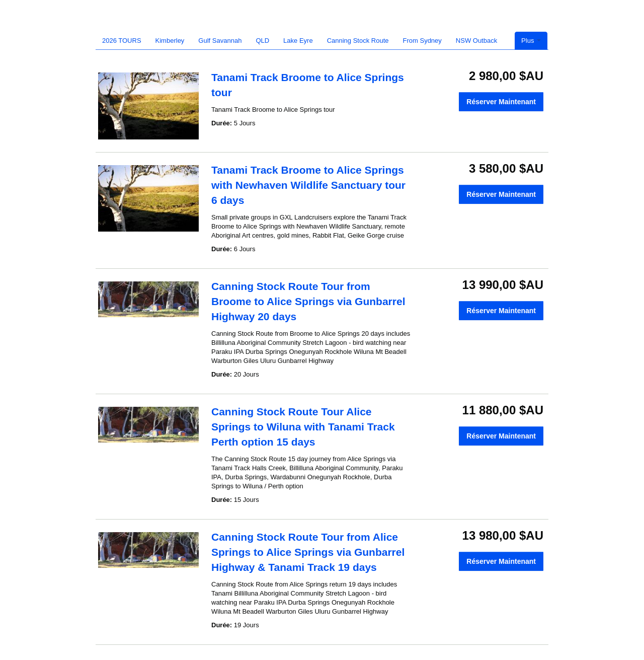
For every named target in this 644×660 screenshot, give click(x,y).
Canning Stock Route (358, 41)
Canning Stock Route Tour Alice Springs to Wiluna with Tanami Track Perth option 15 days (303, 427)
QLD (262, 41)
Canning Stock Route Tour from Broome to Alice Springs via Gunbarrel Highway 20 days (308, 301)
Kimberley (170, 41)
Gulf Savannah (220, 41)
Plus (531, 41)
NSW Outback (476, 41)
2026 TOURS (122, 41)
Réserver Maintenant (501, 102)
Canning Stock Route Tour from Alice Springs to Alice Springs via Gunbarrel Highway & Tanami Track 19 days (308, 552)
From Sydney (422, 41)
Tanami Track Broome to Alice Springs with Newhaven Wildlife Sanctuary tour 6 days (308, 185)
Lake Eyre (298, 41)
